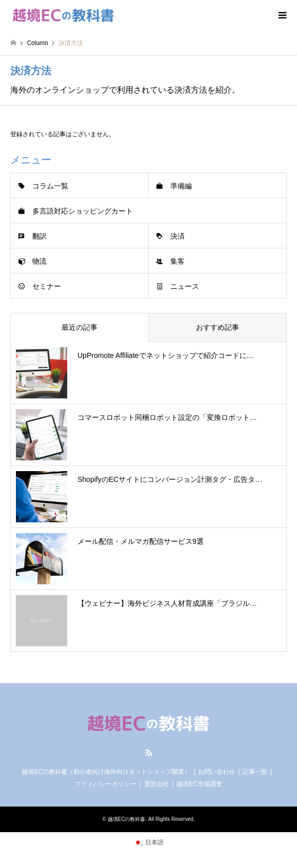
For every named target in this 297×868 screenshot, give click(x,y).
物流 (39, 261)
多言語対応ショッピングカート (83, 211)
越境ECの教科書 (127, 819)
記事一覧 (255, 772)
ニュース (185, 286)
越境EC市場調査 (199, 784)
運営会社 (156, 784)
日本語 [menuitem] (154, 842)
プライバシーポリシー (106, 784)
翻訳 (39, 236)
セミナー (47, 286)
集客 (177, 261)
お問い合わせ (216, 772)
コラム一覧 (50, 186)
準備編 (181, 186)
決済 (177, 236)
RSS (149, 753)
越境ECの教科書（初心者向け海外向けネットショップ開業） (106, 772)
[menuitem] (148, 842)
